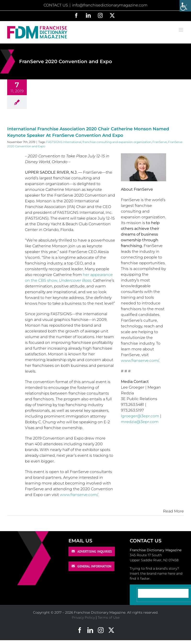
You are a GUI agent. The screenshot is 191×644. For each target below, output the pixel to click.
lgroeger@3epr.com (140, 416)
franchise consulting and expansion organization (117, 142)
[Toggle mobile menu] (181, 30)
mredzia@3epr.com (140, 422)
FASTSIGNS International (64, 142)
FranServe (160, 142)
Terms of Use (109, 617)
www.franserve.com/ (79, 495)
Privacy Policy (83, 617)
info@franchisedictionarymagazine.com (110, 5)
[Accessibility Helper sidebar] (185, 6)
